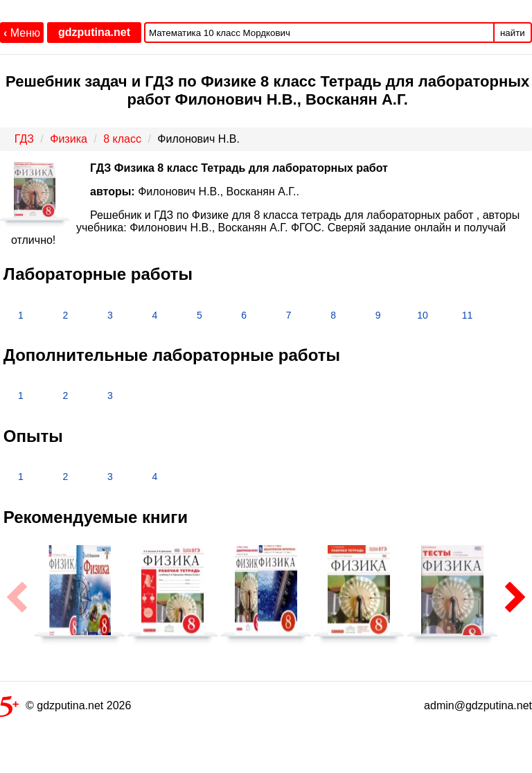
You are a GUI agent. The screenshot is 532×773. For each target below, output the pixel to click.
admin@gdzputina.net (478, 705)
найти (513, 33)
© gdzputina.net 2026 (65, 708)
